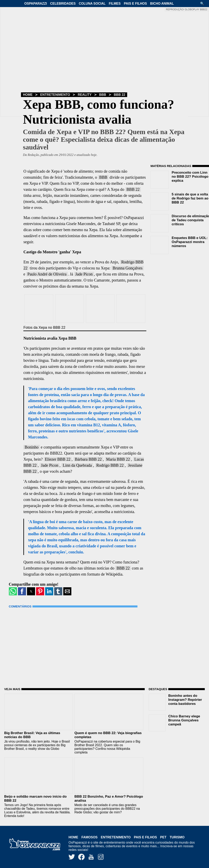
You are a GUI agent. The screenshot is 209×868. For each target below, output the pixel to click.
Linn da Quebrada (77, 465)
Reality (85, 95)
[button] (204, 4)
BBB (103, 95)
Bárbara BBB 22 (88, 459)
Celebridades (63, 4)
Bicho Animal (162, 4)
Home (28, 95)
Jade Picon (84, 274)
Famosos (89, 837)
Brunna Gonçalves (128, 268)
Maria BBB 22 (118, 459)
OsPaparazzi (36, 4)
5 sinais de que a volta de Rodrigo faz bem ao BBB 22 (190, 198)
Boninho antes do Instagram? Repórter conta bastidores (185, 700)
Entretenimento (55, 95)
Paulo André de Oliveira (47, 274)
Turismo (177, 837)
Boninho (32, 447)
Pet (163, 837)
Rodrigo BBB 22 (110, 465)
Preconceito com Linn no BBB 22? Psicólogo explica (190, 177)
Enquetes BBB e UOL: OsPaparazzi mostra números (190, 242)
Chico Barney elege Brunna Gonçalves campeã (184, 720)
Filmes (115, 4)
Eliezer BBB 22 (58, 459)
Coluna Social (92, 4)
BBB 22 (120, 95)
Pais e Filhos (135, 4)
